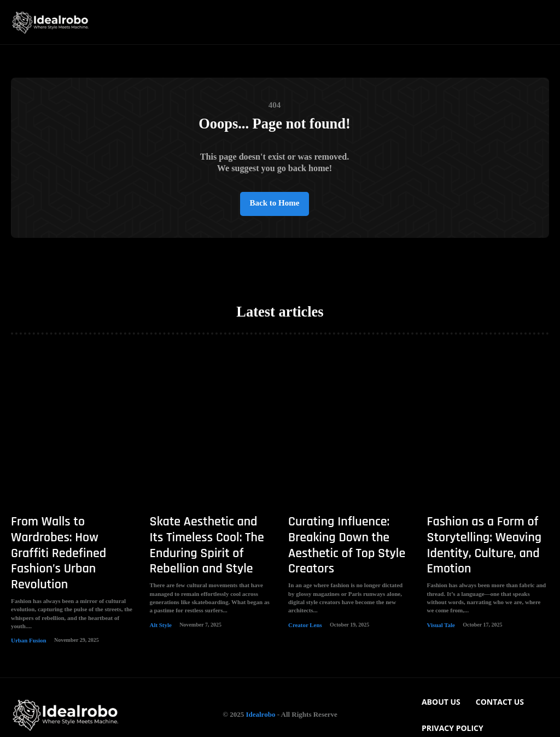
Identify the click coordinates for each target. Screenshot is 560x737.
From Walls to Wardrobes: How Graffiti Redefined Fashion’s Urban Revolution (71, 545)
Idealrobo (260, 700)
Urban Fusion (27, 613)
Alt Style (160, 626)
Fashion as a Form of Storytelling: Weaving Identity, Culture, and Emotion (475, 552)
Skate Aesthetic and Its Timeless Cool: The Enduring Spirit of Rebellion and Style (211, 552)
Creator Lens (304, 626)
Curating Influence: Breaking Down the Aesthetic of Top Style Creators (337, 552)
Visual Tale (440, 626)
